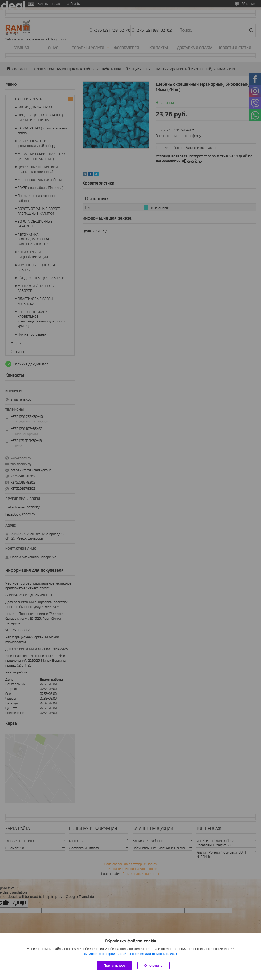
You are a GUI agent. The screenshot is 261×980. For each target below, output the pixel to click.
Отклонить (154, 965)
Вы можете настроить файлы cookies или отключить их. (129, 954)
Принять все (114, 965)
